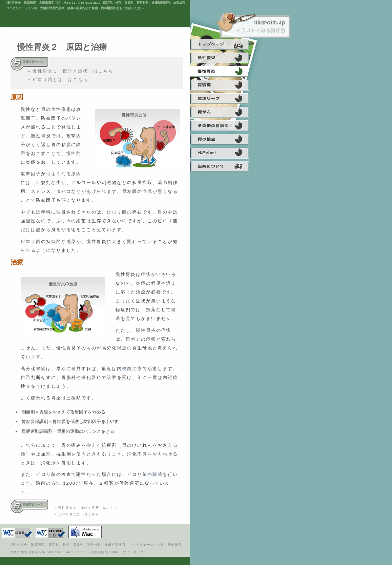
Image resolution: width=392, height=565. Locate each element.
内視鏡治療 (130, 369)
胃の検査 (223, 141)
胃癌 (223, 114)
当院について (223, 168)
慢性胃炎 (223, 73)
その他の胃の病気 (223, 127)
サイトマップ (133, 552)
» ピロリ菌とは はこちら (58, 79)
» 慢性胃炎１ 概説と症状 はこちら (70, 71)
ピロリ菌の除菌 (145, 474)
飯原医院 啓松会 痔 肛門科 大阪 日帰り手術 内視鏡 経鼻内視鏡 (253, 25)
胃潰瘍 (223, 86)
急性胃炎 (223, 59)
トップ (223, 46)
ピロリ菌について (223, 154)
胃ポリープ (223, 100)
